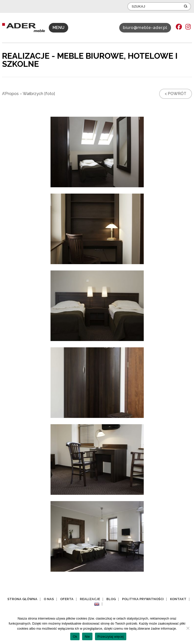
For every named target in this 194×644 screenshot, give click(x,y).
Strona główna (22, 599)
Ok (75, 637)
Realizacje (90, 599)
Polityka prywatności (143, 599)
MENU (58, 28)
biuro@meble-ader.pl (145, 28)
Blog (111, 599)
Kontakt (178, 599)
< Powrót (176, 94)
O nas (49, 599)
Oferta (67, 599)
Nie (87, 637)
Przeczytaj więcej (111, 637)
